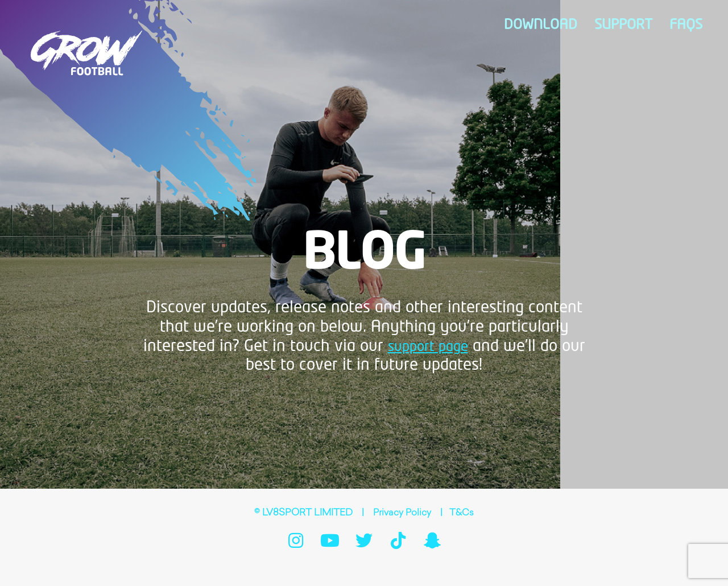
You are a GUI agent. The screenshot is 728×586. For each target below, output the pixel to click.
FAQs (691, 25)
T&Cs (462, 513)
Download (579, 25)
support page (428, 346)
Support (642, 25)
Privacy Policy (402, 513)
